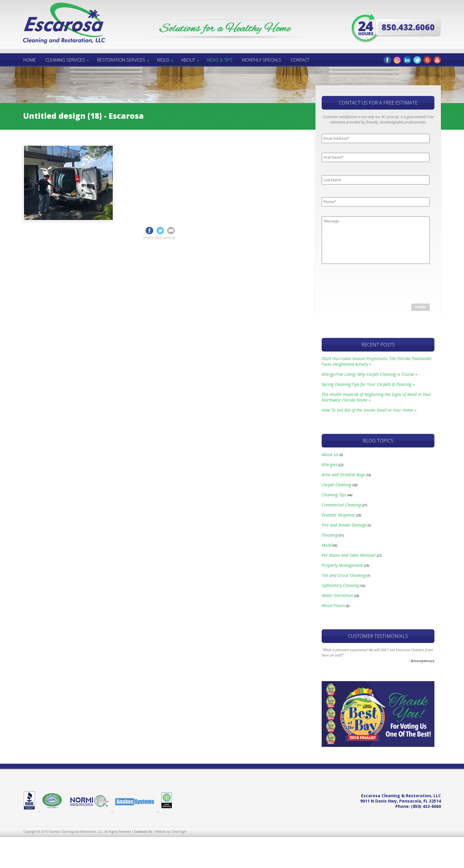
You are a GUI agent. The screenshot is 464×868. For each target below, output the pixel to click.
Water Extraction (337, 595)
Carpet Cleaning (336, 485)
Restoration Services (121, 60)
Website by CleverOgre (171, 832)
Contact (300, 60)
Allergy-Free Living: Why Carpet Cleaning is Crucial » (370, 374)
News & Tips (220, 60)
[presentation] (367, 282)
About (188, 60)
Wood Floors (333, 605)
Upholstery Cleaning (340, 585)
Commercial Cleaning (341, 505)
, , (401, 801)
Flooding (330, 535)
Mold (163, 60)
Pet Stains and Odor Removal (349, 555)
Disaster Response (338, 515)
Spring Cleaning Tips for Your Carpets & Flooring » (368, 384)
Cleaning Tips (334, 495)
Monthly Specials (262, 60)
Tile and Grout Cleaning (344, 575)
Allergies (330, 465)
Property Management (342, 565)
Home (30, 60)
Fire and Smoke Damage (344, 525)
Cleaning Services (65, 60)
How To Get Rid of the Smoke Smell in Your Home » (369, 410)
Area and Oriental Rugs (343, 475)
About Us (330, 454)
